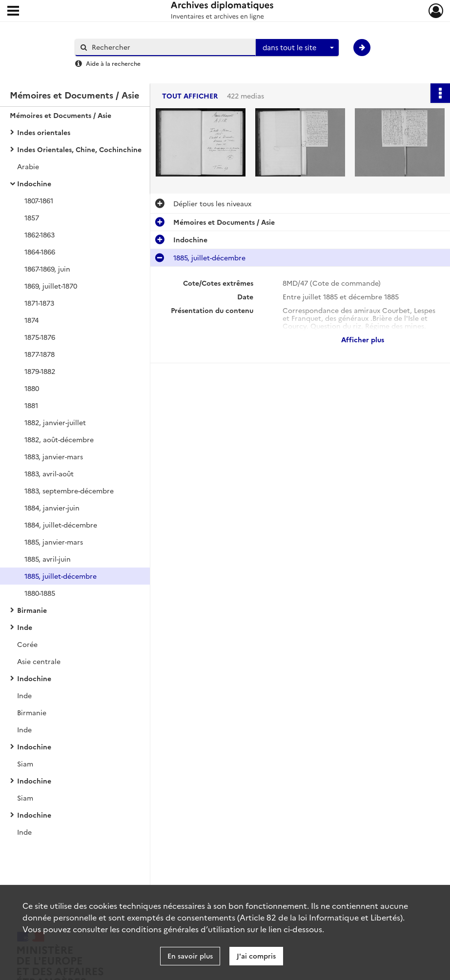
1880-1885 (40, 593)
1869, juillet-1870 (51, 286)
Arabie (28, 166)
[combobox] (297, 48)
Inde (25, 627)
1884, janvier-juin (52, 508)
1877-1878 (40, 354)
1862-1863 (40, 235)
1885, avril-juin (48, 559)
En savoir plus (190, 956)
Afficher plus (363, 339)
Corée (27, 644)
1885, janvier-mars (54, 542)
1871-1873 (39, 303)
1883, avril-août (49, 473)
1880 (32, 388)
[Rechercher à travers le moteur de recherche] (170, 47)
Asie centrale (39, 661)
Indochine (34, 183)
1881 (31, 405)
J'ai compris (256, 956)
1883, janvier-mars (54, 456)
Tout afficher (190, 96)
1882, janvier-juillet (55, 422)
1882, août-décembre (59, 439)
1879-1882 (40, 371)
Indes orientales (44, 132)
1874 (31, 320)
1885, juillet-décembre (61, 576)
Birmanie (32, 610)
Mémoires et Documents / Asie (61, 115)
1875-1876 (40, 337)
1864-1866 (40, 252)
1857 (32, 217)
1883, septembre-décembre (69, 490)
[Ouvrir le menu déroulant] (13, 12)
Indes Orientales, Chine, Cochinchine (79, 149)
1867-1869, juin (47, 269)
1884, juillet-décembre (61, 525)
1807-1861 (39, 200)
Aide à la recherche (113, 63)
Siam (25, 764)
